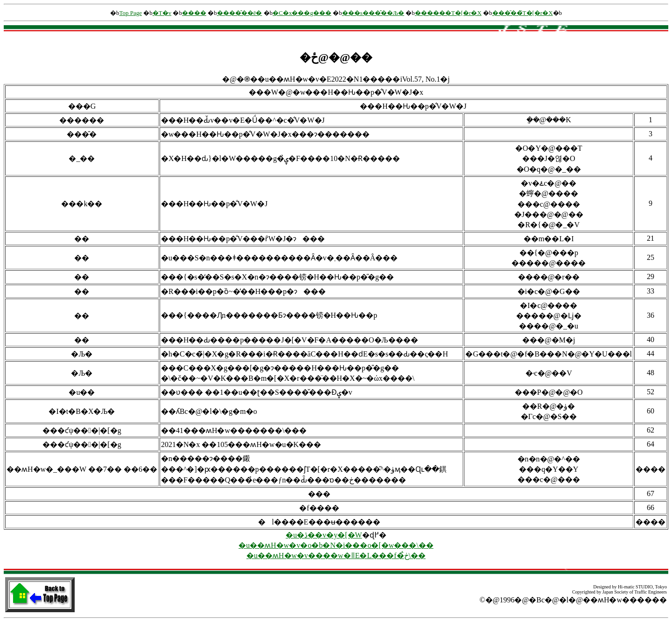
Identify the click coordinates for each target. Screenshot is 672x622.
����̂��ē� (240, 13)
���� (194, 13)
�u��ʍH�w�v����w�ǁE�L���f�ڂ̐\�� (336, 556)
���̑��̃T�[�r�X (523, 13)
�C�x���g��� (302, 13)
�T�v (162, 13)
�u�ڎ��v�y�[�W (324, 535)
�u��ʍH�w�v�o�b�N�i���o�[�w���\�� (336, 545)
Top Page (130, 13)
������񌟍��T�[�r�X (448, 13)
